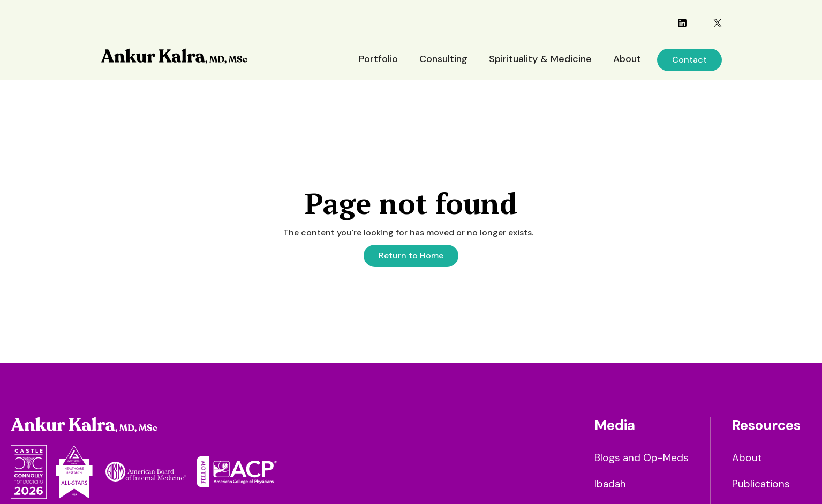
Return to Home (411, 255)
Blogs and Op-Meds (642, 458)
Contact (689, 60)
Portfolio (378, 59)
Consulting (443, 59)
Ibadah (610, 484)
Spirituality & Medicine (540, 59)
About (627, 59)
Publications (761, 484)
